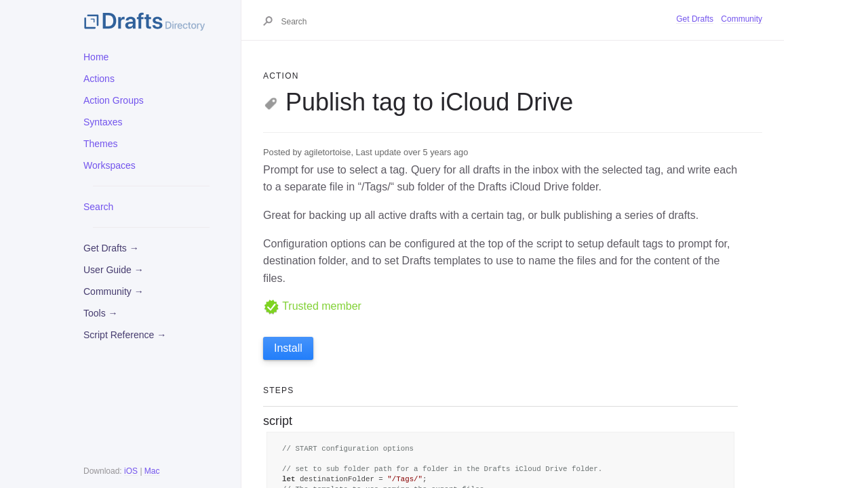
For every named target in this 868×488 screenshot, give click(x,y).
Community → (114, 291)
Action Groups (114, 100)
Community (742, 19)
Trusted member (312, 306)
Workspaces (110, 165)
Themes (101, 144)
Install (288, 348)
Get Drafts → (111, 248)
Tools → (101, 313)
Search (98, 207)
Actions (99, 79)
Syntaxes (103, 122)
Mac (152, 471)
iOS (131, 471)
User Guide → (114, 270)
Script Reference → (125, 335)
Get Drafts (695, 19)
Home (96, 57)
